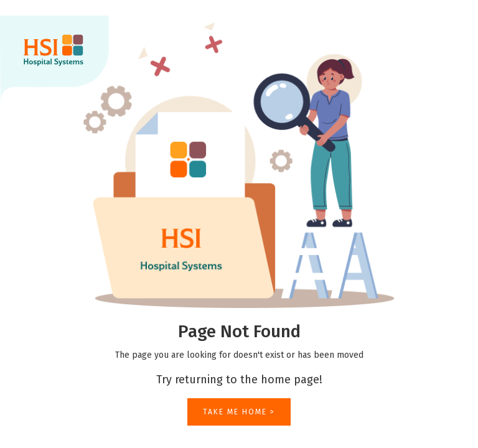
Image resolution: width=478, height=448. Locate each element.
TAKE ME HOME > (239, 412)
